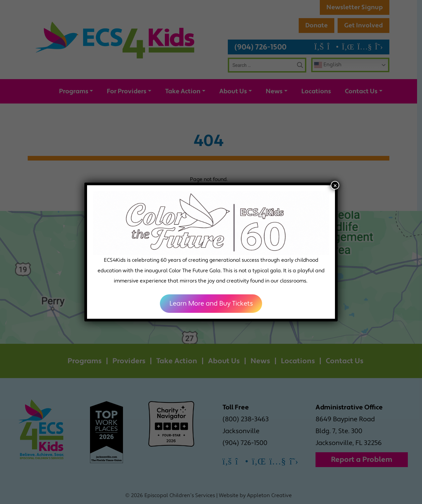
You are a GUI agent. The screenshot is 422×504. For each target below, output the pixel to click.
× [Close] (335, 185)
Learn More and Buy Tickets (211, 304)
